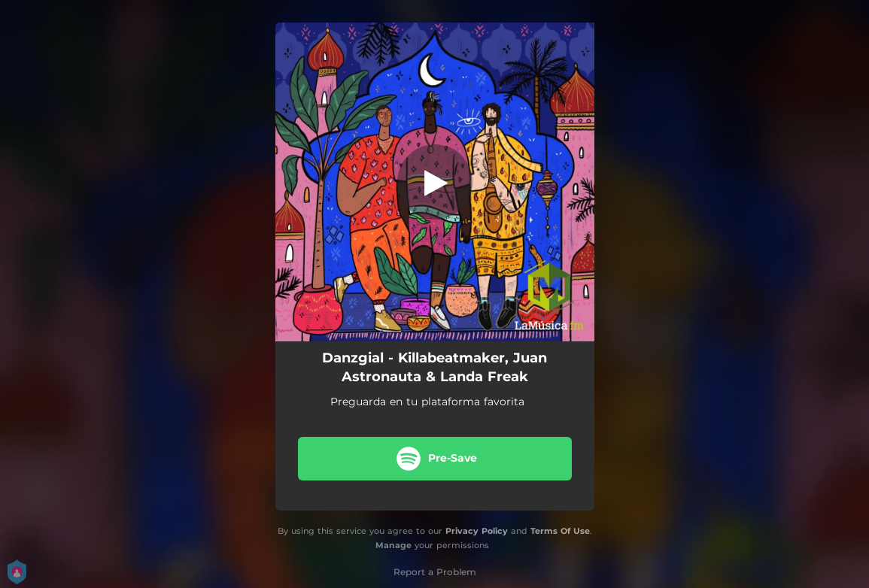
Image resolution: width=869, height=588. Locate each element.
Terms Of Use (560, 531)
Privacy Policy (477, 531)
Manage (393, 545)
